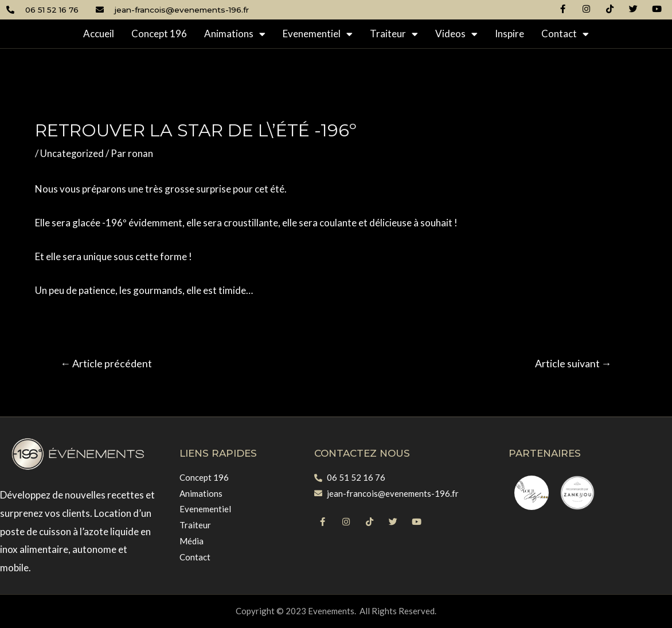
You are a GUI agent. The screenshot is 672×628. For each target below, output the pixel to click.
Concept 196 (159, 34)
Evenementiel (318, 34)
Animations (235, 34)
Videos (456, 34)
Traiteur (394, 34)
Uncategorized (72, 153)
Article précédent (107, 363)
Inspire (509, 34)
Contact (565, 34)
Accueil (99, 34)
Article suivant (572, 363)
